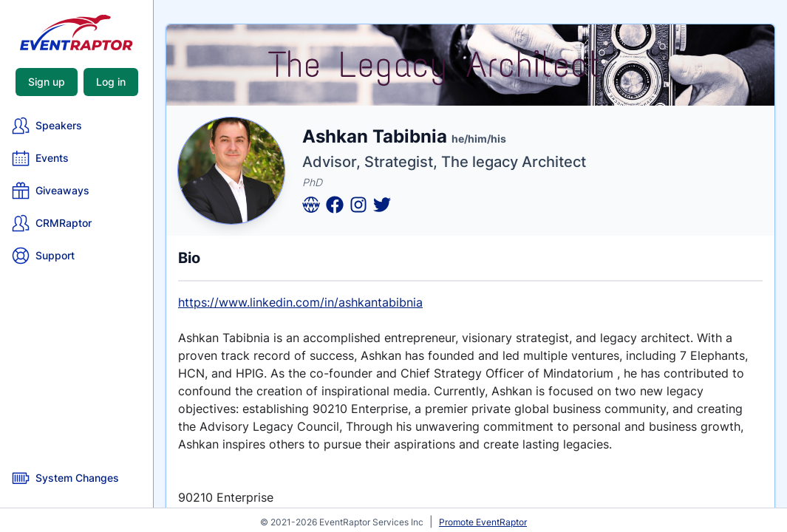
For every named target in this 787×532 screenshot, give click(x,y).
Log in (111, 82)
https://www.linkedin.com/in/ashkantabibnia (300, 302)
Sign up (47, 82)
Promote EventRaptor (483, 522)
